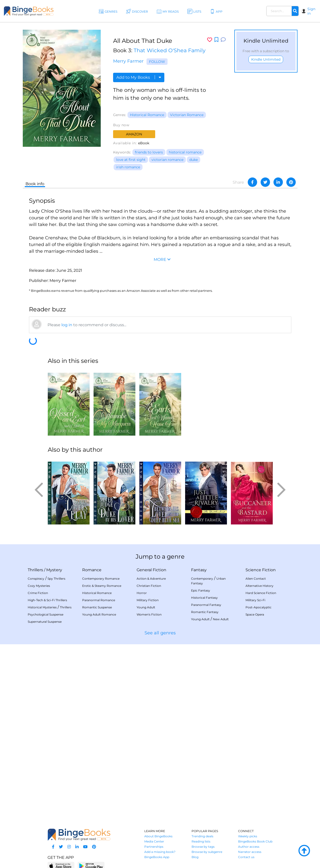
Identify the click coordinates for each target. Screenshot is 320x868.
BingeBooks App (157, 857)
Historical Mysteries (42, 607)
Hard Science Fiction (261, 593)
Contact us (246, 857)
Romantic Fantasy (205, 612)
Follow (157, 62)
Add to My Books (139, 77)
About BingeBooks (158, 836)
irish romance (128, 167)
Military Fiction (148, 600)
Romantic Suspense (97, 607)
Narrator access (250, 852)
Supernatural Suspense (45, 622)
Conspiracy (36, 579)
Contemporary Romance (101, 579)
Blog (195, 857)
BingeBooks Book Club (255, 841)
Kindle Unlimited (266, 59)
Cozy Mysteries (39, 586)
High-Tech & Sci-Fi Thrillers (47, 600)
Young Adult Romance (99, 614)
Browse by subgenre (207, 852)
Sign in (311, 11)
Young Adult (146, 607)
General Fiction (151, 570)
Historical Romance (147, 115)
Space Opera (255, 614)
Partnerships (154, 847)
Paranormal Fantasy (206, 605)
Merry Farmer (128, 61)
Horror (142, 593)
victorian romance (167, 160)
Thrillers (35, 570)
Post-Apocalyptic (258, 607)
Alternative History (259, 586)
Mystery (54, 570)
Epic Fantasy (201, 590)
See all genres (160, 633)
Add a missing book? (160, 852)
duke (194, 160)
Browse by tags (203, 847)
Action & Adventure (151, 579)
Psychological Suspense (46, 614)
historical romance (185, 152)
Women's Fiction (149, 614)
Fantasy (199, 570)
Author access (249, 847)
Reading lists (201, 841)
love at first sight (131, 160)
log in (67, 325)
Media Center (154, 841)
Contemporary (202, 579)
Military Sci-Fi (255, 600)
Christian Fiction (149, 586)
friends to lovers (149, 152)
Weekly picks (248, 836)
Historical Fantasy (204, 598)
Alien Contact (256, 579)
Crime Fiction (38, 593)
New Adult (221, 619)
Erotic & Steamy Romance (102, 586)
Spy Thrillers (56, 579)
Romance (92, 570)
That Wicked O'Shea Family (170, 50)
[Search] (295, 11)
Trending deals (202, 836)
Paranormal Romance (99, 600)
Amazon (134, 134)
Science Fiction (261, 570)
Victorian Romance (187, 115)
